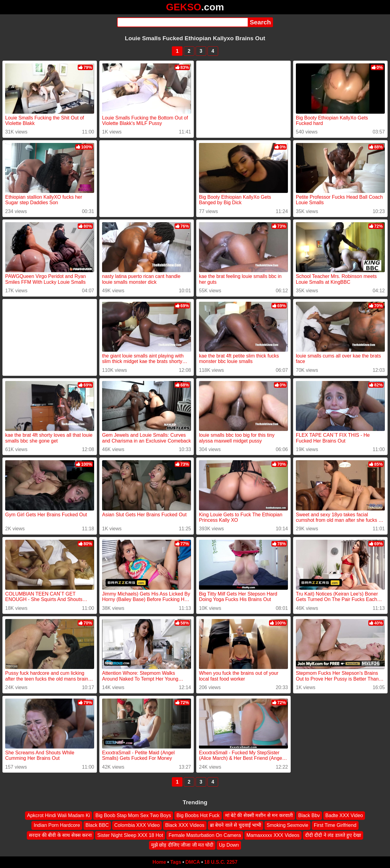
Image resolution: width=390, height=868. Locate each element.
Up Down (229, 845)
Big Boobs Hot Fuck (198, 815)
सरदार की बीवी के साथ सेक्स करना (60, 835)
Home (159, 862)
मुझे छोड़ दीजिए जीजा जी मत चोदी (182, 845)
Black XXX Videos (185, 825)
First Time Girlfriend (335, 825)
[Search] (182, 22)
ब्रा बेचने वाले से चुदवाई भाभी (236, 825)
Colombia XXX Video (137, 825)
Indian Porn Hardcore (57, 825)
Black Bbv (309, 815)
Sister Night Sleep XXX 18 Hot (130, 835)
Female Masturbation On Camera (205, 835)
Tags (176, 862)
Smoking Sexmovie (287, 825)
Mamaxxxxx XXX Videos (273, 835)
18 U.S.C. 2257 (221, 862)
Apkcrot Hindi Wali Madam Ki (59, 815)
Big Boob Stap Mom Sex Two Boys (133, 815)
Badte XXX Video (344, 815)
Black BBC (97, 825)
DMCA (193, 862)
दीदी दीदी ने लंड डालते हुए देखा (333, 835)
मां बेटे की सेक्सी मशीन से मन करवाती (259, 815)
